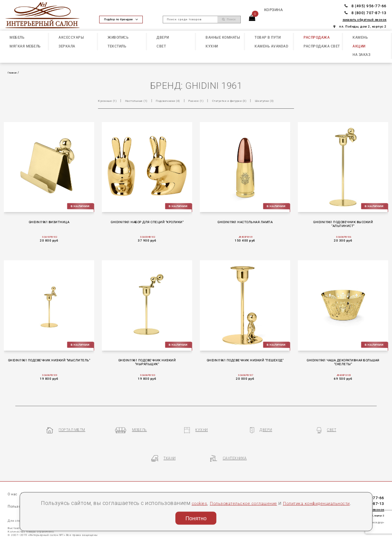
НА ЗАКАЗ (361, 55)
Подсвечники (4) (180, 100)
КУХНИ (212, 46)
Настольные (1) (144, 100)
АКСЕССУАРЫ (71, 37)
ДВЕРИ (163, 37)
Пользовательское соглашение (266, 492)
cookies (213, 492)
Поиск (229, 20)
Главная (14, 72)
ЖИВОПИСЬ (118, 37)
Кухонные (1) (109, 100)
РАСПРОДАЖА (317, 37)
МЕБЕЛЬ (17, 37)
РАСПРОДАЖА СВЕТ (322, 46)
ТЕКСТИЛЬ (117, 46)
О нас (14, 484)
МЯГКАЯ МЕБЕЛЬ (25, 46)
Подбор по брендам (121, 19)
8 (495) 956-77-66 (366, 6)
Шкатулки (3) (109, 108)
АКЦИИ (359, 46)
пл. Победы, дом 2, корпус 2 (360, 26)
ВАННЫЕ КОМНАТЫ (223, 37)
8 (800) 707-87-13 (366, 13)
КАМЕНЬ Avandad (271, 46)
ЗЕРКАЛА (67, 46)
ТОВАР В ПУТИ (268, 37)
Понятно (196, 516)
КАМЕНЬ (360, 37)
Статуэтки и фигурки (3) (252, 100)
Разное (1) (213, 100)
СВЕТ (161, 46)
